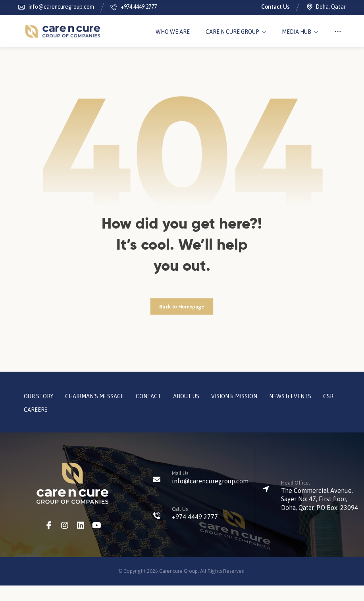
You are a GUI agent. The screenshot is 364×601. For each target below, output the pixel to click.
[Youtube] (96, 541)
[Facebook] (49, 541)
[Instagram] (65, 541)
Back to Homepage (182, 322)
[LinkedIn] (81, 541)
